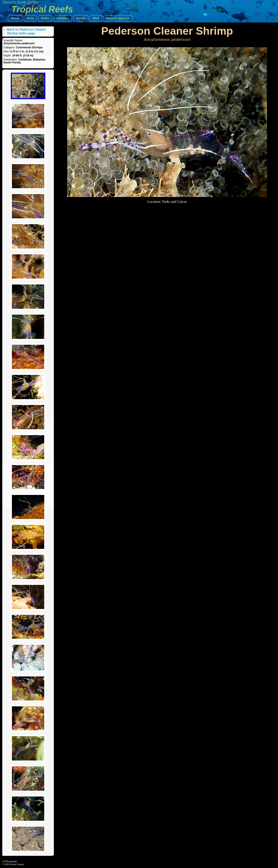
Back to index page (26, 31)
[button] (15, 18)
